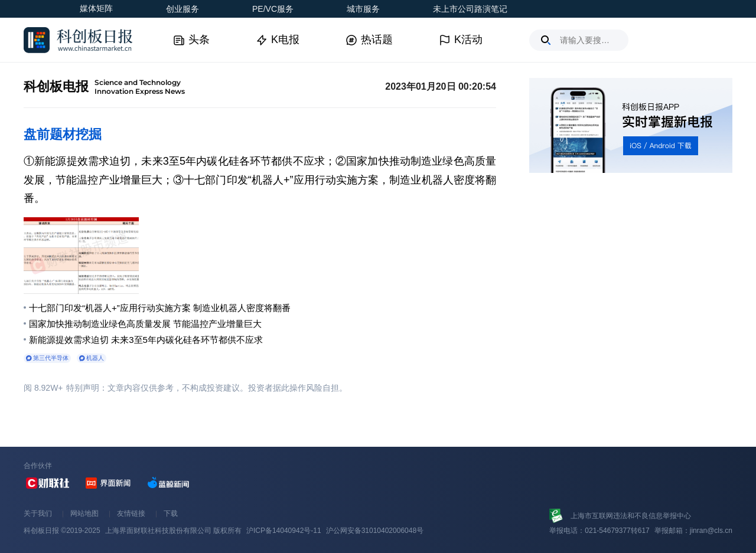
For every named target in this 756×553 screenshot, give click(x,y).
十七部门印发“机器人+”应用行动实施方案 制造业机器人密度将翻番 (160, 308)
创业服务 (183, 9)
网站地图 (84, 513)
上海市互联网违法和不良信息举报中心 (631, 516)
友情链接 (131, 513)
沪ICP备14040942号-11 (284, 531)
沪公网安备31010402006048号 (375, 531)
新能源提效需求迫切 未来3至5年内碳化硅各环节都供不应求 (146, 340)
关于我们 (38, 513)
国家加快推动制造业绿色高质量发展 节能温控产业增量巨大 (145, 324)
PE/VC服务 (273, 9)
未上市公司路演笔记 (470, 9)
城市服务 (363, 9)
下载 (171, 513)
